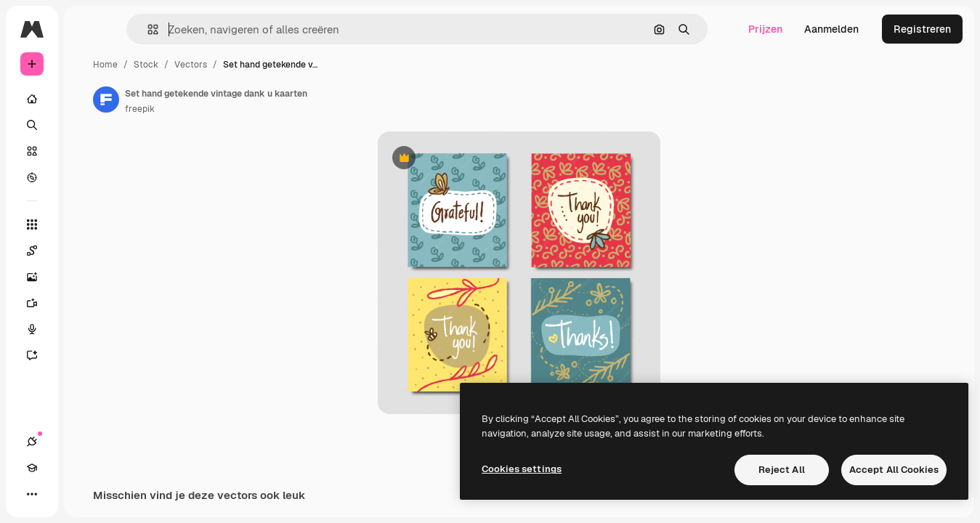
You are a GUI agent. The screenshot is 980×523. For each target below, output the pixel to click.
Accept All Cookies (894, 470)
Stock (256, 65)
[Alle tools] (87, 224)
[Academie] (58, 494)
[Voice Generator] (87, 329)
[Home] (87, 99)
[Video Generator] (87, 303)
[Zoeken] (87, 125)
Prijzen (765, 29)
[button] (224, 29)
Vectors (301, 65)
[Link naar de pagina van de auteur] (216, 100)
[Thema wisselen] (84, 494)
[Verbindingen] (32, 494)
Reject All (782, 470)
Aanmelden (831, 29)
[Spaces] (87, 251)
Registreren (922, 29)
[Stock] (87, 151)
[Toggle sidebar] (142, 29)
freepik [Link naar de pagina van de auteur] (250, 109)
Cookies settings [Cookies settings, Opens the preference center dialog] (522, 469)
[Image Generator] (87, 277)
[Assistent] (87, 355)
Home (216, 65)
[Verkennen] (87, 177)
